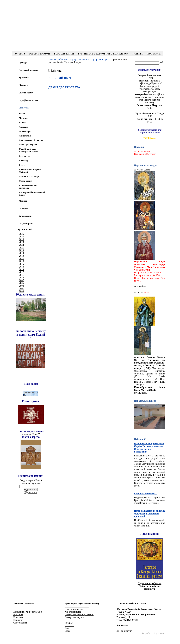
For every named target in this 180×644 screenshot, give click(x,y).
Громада (23, 63)
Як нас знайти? (124, 631)
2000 (21, 291)
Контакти (154, 54)
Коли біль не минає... (145, 494)
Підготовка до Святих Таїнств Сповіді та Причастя (150, 586)
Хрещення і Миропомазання (28, 612)
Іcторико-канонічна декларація (28, 187)
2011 (21, 275)
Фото (67, 628)
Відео (68, 631)
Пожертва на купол (75, 617)
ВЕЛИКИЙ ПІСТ (60, 78)
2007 (21, 280)
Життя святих (26, 181)
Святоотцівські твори (29, 176)
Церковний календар (29, 70)
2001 (21, 289)
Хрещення (24, 78)
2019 (21, 253)
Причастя (18, 620)
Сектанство (24, 156)
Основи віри (25, 131)
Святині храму (26, 93)
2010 (21, 278)
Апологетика (25, 136)
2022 (21, 245)
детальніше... (141, 286)
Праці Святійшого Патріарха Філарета (28, 150)
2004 (21, 286)
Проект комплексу (74, 609)
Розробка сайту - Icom (153, 633)
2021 (21, 248)
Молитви (23, 118)
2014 (21, 267)
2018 (21, 256)
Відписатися (31, 492)
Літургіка (23, 127)
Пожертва (23, 208)
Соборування (20, 623)
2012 (21, 272)
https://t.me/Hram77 (31, 434)
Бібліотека (63, 60)
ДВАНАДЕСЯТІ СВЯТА (64, 87)
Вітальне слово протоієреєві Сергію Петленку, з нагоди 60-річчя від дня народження (149, 448)
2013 (21, 269)
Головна (19, 54)
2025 (21, 237)
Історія (22, 122)
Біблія (22, 114)
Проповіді (24, 161)
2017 (21, 259)
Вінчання (23, 85)
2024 (21, 239)
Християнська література (31, 140)
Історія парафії (40, 54)
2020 (21, 250)
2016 (21, 261)
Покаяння (18, 617)
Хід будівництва (73, 612)
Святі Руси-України (28, 145)
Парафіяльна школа (28, 100)
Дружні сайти (25, 216)
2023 (21, 242)
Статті (22, 165)
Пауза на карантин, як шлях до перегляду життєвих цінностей (150, 514)
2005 (21, 283)
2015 (21, 264)
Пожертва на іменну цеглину (79, 615)
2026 (21, 234)
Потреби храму (26, 223)
